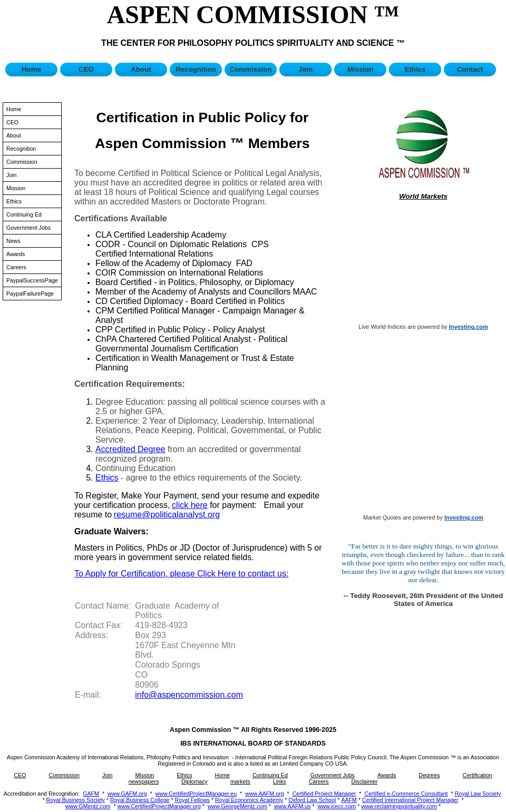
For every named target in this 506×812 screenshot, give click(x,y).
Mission (361, 69)
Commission (251, 69)
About (141, 69)
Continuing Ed (24, 214)
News (13, 241)
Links (280, 781)
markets (240, 781)
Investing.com (469, 327)
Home (31, 69)
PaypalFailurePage (30, 294)
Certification (477, 775)
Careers (16, 267)
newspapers (144, 781)
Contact (470, 69)
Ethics (415, 69)
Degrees (429, 775)
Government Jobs (28, 228)
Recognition (196, 69)
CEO (86, 69)
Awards (16, 254)
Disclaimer (365, 781)
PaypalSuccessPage (32, 280)
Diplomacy (194, 781)
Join (305, 69)
